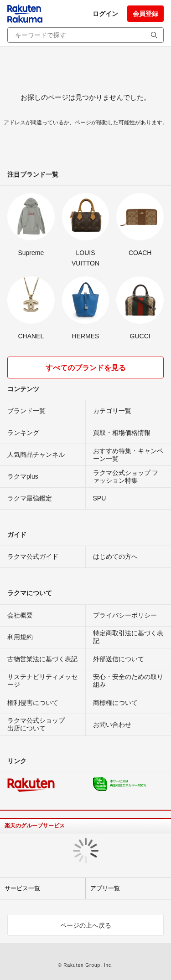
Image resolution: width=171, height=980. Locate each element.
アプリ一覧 (105, 888)
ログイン (105, 14)
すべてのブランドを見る (86, 368)
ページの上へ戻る (86, 925)
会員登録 (145, 14)
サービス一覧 (22, 888)
